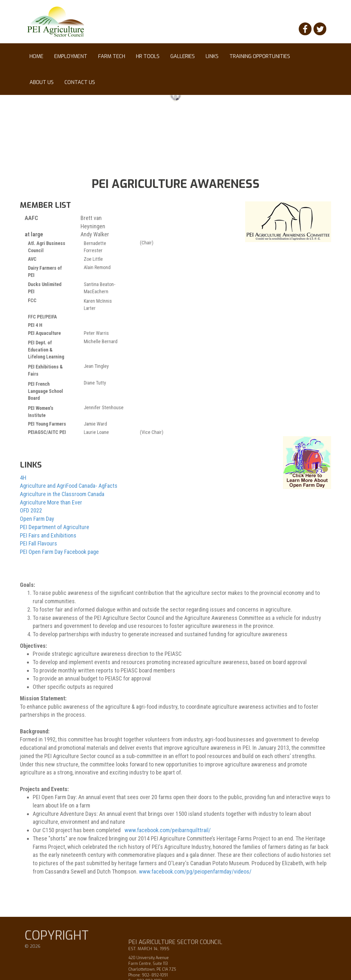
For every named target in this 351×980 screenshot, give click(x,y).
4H (23, 479)
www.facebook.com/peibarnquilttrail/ (168, 831)
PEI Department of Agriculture (55, 528)
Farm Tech (112, 56)
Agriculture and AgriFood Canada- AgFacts (69, 487)
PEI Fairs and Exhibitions (48, 536)
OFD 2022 (31, 511)
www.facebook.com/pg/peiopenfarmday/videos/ (195, 872)
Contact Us (80, 82)
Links (212, 59)
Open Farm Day (37, 520)
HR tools (148, 59)
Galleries (183, 59)
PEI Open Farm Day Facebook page (59, 553)
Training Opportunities (260, 59)
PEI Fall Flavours (39, 544)
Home (36, 56)
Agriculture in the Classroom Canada (62, 495)
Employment (71, 59)
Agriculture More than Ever (51, 503)
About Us (42, 82)
